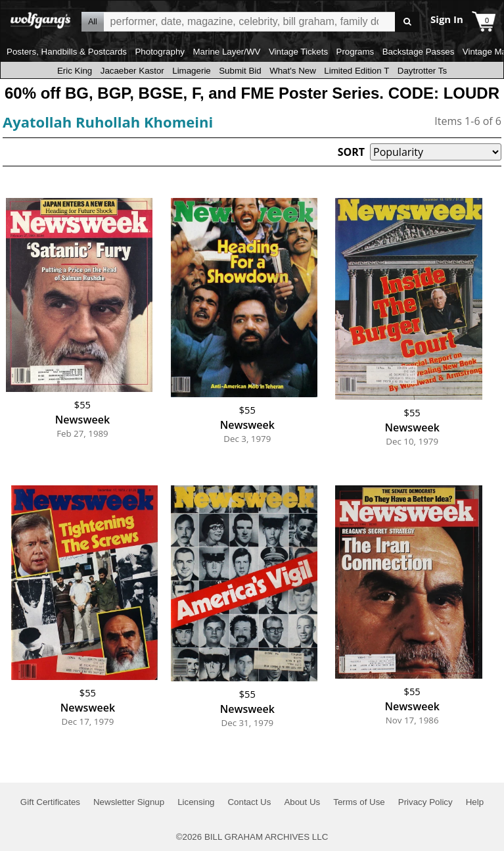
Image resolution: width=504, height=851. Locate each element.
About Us (302, 802)
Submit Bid (240, 71)
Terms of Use (359, 802)
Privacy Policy (425, 802)
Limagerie (192, 71)
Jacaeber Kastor (132, 71)
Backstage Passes (419, 52)
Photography (160, 52)
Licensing (196, 802)
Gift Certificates (50, 802)
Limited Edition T (356, 71)
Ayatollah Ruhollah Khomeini (108, 122)
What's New (293, 71)
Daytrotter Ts (422, 71)
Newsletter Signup (129, 802)
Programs (355, 52)
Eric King (75, 71)
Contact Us (249, 802)
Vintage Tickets (298, 52)
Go (407, 22)
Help (475, 802)
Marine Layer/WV (226, 52)
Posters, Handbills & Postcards (67, 52)
